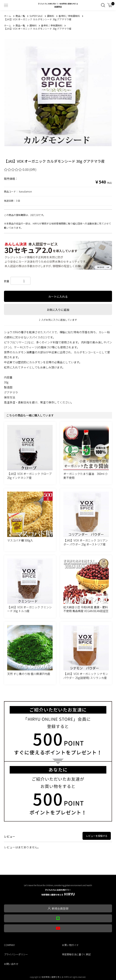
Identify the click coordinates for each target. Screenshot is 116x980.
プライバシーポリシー (16, 954)
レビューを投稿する (97, 836)
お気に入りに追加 (58, 310)
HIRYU (58, 892)
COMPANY (9, 945)
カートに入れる (58, 297)
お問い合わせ (11, 964)
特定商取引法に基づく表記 (76, 954)
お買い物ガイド (70, 945)
